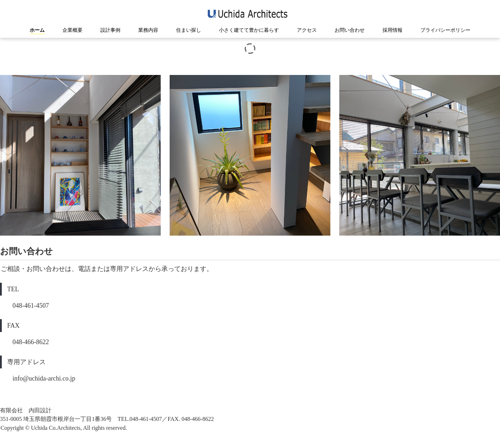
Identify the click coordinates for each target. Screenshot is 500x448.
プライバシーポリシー (445, 30)
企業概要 (72, 30)
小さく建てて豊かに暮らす (249, 30)
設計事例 (110, 30)
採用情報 (392, 30)
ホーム (37, 30)
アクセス (307, 30)
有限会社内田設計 (250, 14)
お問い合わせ (350, 30)
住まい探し (189, 30)
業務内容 (148, 30)
